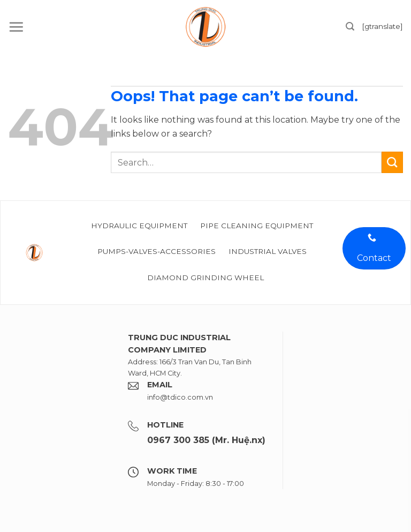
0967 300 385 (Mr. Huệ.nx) (206, 440)
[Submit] (392, 162)
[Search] (350, 27)
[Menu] (16, 27)
